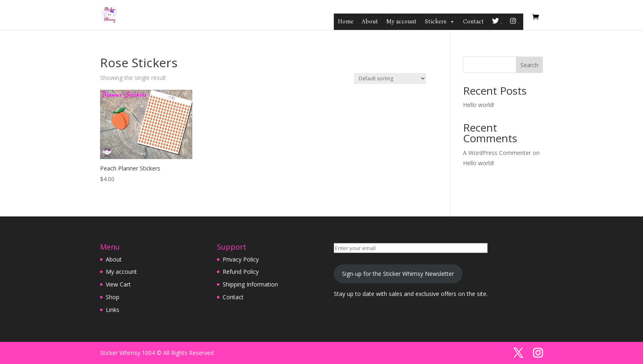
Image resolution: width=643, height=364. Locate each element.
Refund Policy (241, 272)
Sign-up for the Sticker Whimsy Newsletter (398, 274)
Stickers (440, 22)
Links (113, 310)
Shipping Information (250, 284)
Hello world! (479, 105)
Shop (113, 297)
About (370, 22)
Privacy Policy (241, 259)
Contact (473, 22)
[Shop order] (390, 78)
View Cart (118, 284)
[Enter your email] (411, 248)
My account (401, 22)
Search (529, 65)
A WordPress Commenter (497, 153)
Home (346, 22)
